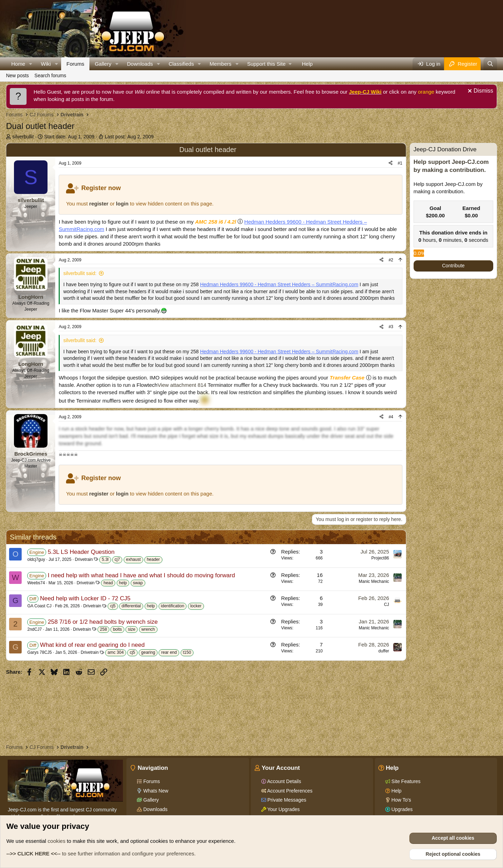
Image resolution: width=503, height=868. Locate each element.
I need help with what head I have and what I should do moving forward (141, 575)
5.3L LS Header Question (81, 552)
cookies (56, 841)
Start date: (69, 137)
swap (138, 583)
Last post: (129, 137)
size (132, 629)
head (108, 583)
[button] (31, 64)
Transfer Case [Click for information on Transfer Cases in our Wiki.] (347, 378)
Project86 (380, 558)
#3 (391, 327)
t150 (187, 652)
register (99, 204)
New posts (17, 75)
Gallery (103, 64)
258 (103, 629)
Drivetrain (84, 559)
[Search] (490, 64)
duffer (384, 651)
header (153, 559)
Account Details (284, 781)
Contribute (454, 266)
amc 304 (116, 652)
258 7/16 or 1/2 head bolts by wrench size (103, 622)
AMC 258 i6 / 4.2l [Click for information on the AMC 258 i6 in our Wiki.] (216, 222)
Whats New (155, 791)
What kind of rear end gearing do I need (93, 645)
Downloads (140, 64)
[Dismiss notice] (480, 92)
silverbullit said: (80, 273)
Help (307, 64)
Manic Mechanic (374, 581)
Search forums (50, 75)
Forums (75, 64)
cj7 (117, 559)
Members (221, 64)
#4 (391, 417)
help (123, 583)
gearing (148, 652)
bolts (117, 629)
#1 (400, 163)
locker (196, 606)
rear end (169, 652)
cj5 (113, 606)
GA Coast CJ (39, 606)
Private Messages (286, 800)
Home (18, 64)
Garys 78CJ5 (39, 652)
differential (131, 606)
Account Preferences (289, 791)
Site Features (405, 781)
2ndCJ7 (34, 629)
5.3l (105, 559)
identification (173, 606)
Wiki (46, 64)
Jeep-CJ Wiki (365, 92)
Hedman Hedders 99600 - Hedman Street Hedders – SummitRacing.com (279, 284)
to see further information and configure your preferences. (101, 853)
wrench (148, 629)
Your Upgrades (283, 809)
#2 (391, 260)
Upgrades (402, 809)
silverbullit (23, 137)
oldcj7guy (36, 559)
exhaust (133, 559)
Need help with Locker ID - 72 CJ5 (85, 598)
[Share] (391, 163)
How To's (401, 800)
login (122, 204)
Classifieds (181, 64)
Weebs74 (36, 583)
